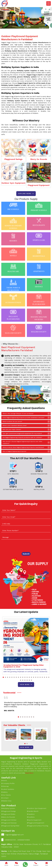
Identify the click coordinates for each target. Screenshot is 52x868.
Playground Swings (13, 159)
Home (4, 780)
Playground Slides (8, 814)
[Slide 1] (20, 26)
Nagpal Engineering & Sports (26, 758)
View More (26, 684)
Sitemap (5, 786)
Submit (26, 554)
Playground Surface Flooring (37, 826)
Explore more (26, 194)
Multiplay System (8, 808)
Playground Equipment (39, 185)
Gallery (4, 792)
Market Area (6, 801)
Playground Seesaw (9, 823)
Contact (5, 798)
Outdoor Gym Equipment (13, 183)
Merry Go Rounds (39, 159)
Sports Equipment (34, 820)
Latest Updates (8, 789)
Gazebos (31, 814)
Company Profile (8, 783)
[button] (3, 677)
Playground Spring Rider (10, 826)
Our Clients (6, 795)
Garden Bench (33, 811)
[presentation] (18, 546)
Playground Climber (9, 820)
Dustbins (31, 817)
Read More (29, 773)
